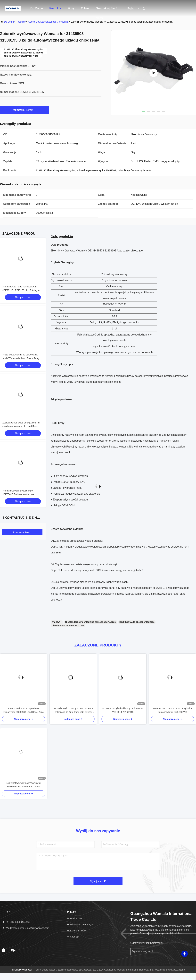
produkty (21, 22)
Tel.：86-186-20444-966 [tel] (16, 922)
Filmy (71, 8)
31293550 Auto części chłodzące (137, 622)
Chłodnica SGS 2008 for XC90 (68, 626)
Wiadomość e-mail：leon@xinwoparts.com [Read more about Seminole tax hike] (26, 928)
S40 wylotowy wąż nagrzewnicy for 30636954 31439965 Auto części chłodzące (24, 785)
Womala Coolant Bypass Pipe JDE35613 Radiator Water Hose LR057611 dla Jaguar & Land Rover (21, 494)
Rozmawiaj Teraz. (24, 110)
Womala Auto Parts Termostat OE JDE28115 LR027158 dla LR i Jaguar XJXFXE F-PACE (21, 290)
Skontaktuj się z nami (107, 10)
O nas (85, 8)
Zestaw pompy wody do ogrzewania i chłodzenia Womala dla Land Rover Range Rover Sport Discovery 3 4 (21, 426)
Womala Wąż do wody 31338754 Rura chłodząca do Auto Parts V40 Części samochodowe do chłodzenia (73, 710)
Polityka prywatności (21, 970)
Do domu (37, 8)
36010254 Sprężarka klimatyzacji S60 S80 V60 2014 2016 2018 (123, 710)
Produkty (55, 8)
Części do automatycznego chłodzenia (48, 22)
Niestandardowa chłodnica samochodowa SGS (91, 622)
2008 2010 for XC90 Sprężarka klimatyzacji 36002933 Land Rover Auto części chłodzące (24, 710)
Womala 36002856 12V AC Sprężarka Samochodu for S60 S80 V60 (172, 710)
